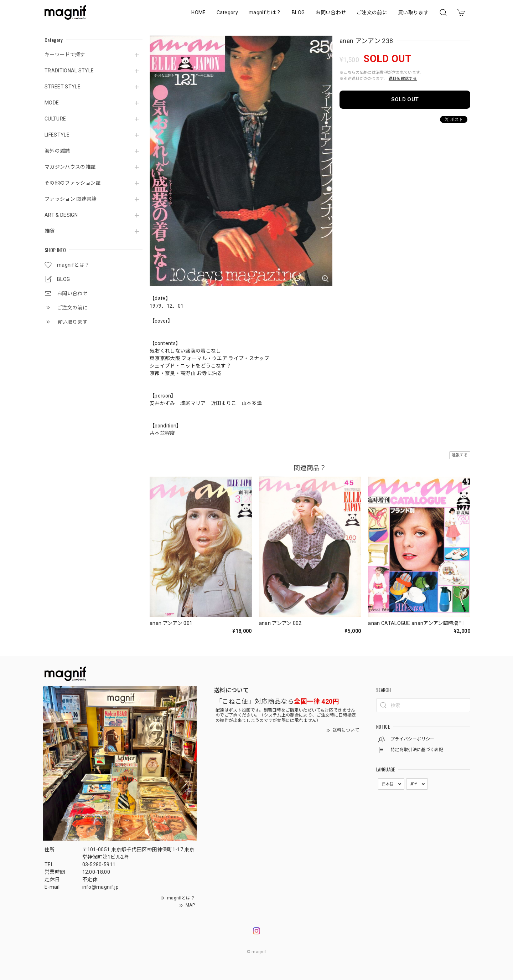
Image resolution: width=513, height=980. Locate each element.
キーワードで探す (65, 55)
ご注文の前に (372, 12)
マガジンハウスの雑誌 (70, 167)
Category (227, 12)
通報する (460, 455)
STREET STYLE (63, 87)
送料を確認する (403, 79)
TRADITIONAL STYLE (69, 71)
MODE (52, 103)
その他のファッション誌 (73, 183)
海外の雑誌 (57, 151)
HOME (198, 12)
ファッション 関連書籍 (71, 199)
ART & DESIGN (61, 215)
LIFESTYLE (57, 135)
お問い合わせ (331, 12)
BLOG (298, 12)
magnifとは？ (265, 12)
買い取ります (413, 12)
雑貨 (50, 231)
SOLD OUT (405, 99)
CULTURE (55, 119)
